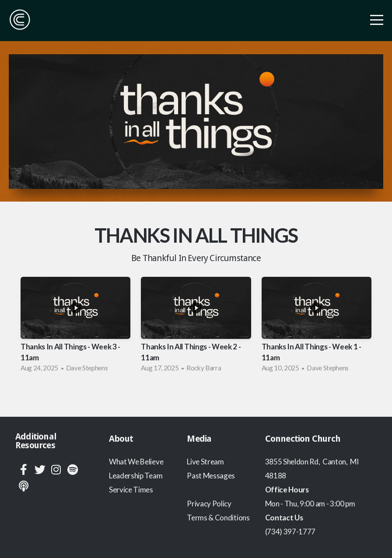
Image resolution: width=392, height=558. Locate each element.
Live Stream (205, 462)
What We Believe (136, 462)
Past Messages (211, 476)
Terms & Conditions (218, 518)
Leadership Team (136, 476)
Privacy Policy (209, 504)
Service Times (131, 490)
